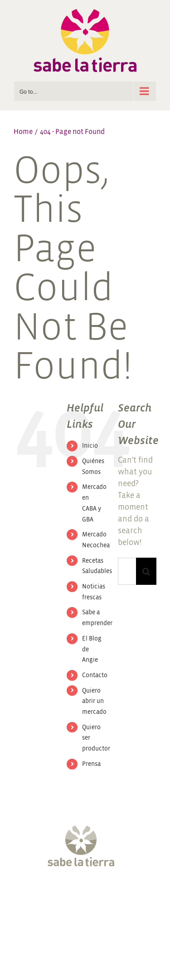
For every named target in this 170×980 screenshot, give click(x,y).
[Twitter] (59, 896)
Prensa (91, 764)
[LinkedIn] (127, 896)
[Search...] (127, 571)
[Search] (146, 571)
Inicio (90, 446)
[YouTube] (93, 896)
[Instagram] (77, 896)
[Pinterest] (111, 896)
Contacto (95, 675)
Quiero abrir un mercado (94, 701)
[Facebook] (43, 896)
